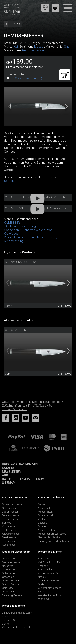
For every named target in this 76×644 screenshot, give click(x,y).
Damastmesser (11, 515)
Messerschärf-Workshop (52, 534)
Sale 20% (7, 588)
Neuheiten (8, 566)
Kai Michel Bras (47, 570)
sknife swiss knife (48, 573)
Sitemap (8, 483)
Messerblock (45, 512)
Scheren (43, 526)
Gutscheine (8, 573)
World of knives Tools (50, 595)
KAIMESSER (12, 223)
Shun (68, 47)
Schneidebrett (46, 515)
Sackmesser (9, 508)
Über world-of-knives (20, 464)
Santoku (10, 181)
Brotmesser (9, 541)
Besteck (42, 523)
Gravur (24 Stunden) (28, 78)
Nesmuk (43, 577)
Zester (42, 519)
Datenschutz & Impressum (23, 479)
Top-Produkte (9, 570)
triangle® (44, 599)
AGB (5, 475)
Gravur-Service (11, 584)
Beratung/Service (12, 595)
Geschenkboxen (11, 581)
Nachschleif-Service (49, 537)
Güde (41, 584)
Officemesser (16, 330)
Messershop (9, 559)
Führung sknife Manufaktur (54, 541)
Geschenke (8, 577)
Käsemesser (9, 545)
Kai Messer (44, 559)
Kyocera (43, 592)
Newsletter (11, 472)
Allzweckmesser (11, 534)
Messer (39, 47)
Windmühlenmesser (49, 588)
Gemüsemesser (33, 50)
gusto (5, 616)
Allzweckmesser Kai (21, 262)
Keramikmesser (11, 519)
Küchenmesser (10, 530)
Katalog (9, 468)
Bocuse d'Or (9, 620)
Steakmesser (9, 537)
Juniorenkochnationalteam (17, 613)
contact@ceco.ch (15, 409)
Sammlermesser (12, 562)
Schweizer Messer (12, 504)
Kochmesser (9, 526)
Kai (16, 47)
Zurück (15, 24)
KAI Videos (11, 234)
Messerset (44, 508)
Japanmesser (10, 512)
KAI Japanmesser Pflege (21, 226)
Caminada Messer (49, 581)
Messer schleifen (47, 530)
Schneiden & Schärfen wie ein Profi (28, 230)
